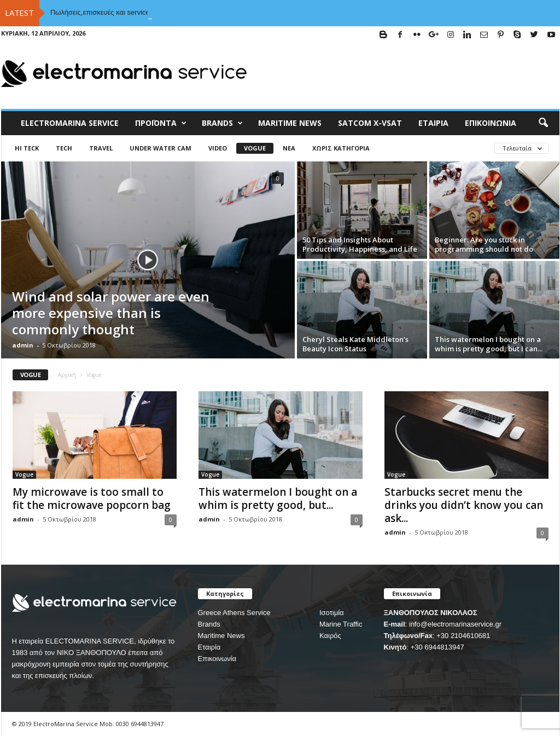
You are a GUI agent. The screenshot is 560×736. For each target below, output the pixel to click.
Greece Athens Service (234, 613)
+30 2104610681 (463, 636)
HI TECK (27, 148)
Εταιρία (433, 123)
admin (23, 345)
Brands (209, 624)
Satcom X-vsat (370, 123)
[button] (543, 123)
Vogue (255, 148)
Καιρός (330, 636)
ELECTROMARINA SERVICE (70, 123)
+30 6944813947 (437, 647)
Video (218, 148)
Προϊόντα (161, 123)
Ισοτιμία (332, 613)
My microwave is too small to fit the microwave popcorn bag (92, 499)
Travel (101, 148)
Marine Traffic (341, 624)
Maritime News (221, 636)
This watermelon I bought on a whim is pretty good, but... (278, 499)
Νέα (289, 148)
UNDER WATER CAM (161, 148)
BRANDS (222, 123)
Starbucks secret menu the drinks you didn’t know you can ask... (464, 505)
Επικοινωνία (491, 123)
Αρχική (67, 375)
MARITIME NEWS (290, 123)
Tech (64, 148)
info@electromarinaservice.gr (455, 624)
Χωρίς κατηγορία (341, 148)
